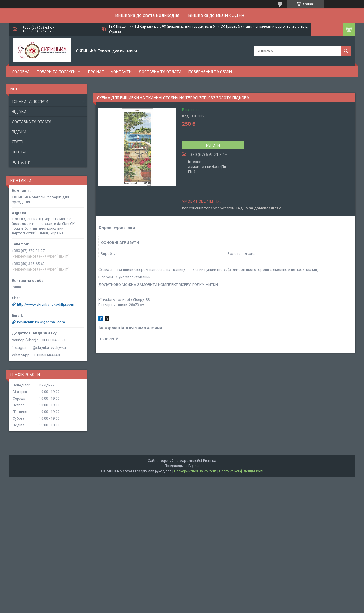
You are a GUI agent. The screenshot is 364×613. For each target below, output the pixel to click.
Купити (213, 145)
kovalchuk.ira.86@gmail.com (41, 322)
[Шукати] (346, 51)
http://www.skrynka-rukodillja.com (46, 304)
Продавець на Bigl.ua (182, 466)
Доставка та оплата (160, 72)
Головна (21, 72)
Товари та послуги (56, 72)
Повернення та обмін (210, 72)
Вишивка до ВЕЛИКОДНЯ (216, 15)
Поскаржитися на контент (195, 471)
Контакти (121, 72)
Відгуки (19, 112)
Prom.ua (210, 461)
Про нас (96, 72)
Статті (17, 142)
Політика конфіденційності (241, 471)
